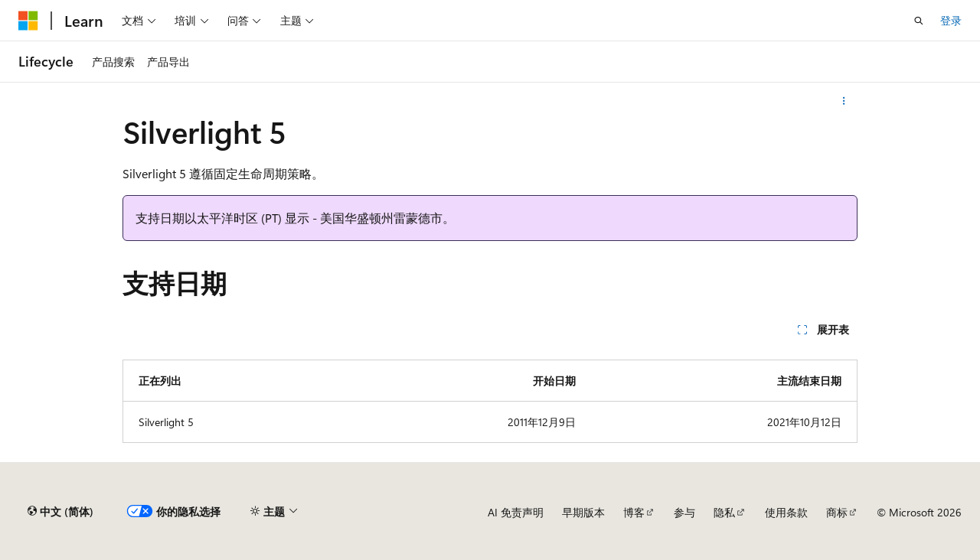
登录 (951, 20)
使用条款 (786, 512)
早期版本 (583, 512)
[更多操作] (844, 101)
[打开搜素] (919, 21)
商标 (837, 512)
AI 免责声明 (516, 512)
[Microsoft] (28, 21)
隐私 (724, 512)
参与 (684, 512)
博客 (634, 512)
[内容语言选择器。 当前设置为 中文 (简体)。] (60, 512)
